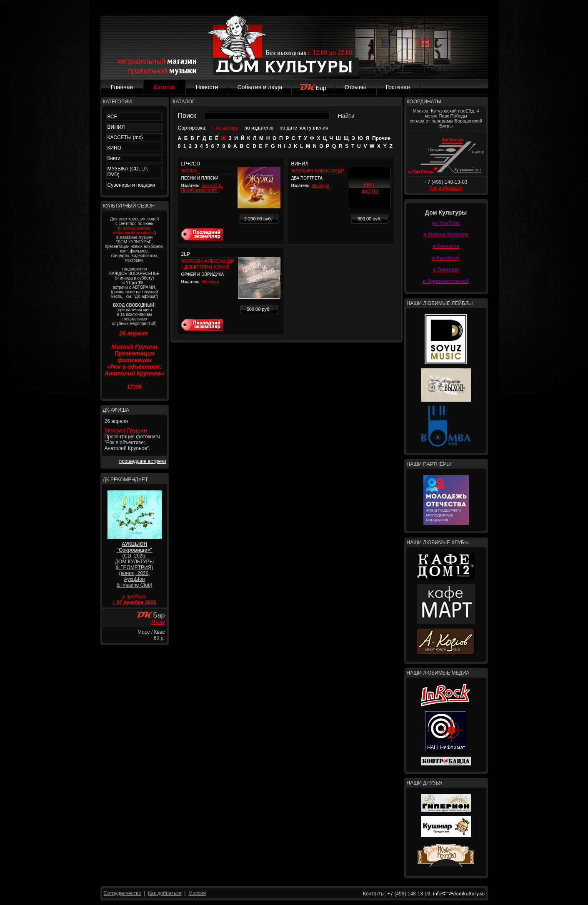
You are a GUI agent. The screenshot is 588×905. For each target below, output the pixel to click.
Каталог (164, 87)
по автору (227, 128)
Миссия (197, 893)
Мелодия (320, 186)
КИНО (115, 148)
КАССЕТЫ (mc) (125, 137)
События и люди (260, 87)
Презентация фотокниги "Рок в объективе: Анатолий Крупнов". (133, 442)
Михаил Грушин (126, 430)
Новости (207, 87)
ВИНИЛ (116, 127)
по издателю (259, 128)
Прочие (381, 138)
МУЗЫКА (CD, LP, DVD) (128, 172)
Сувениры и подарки (131, 185)
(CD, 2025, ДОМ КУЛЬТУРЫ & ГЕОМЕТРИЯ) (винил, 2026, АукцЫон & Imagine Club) (134, 565)
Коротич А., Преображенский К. (203, 188)
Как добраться (446, 188)
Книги (114, 158)
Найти (346, 116)
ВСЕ (113, 117)
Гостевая (398, 87)
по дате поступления (304, 128)
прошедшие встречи (143, 461)
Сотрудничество (123, 893)
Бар (313, 88)
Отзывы (355, 87)
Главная (122, 87)
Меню (158, 622)
